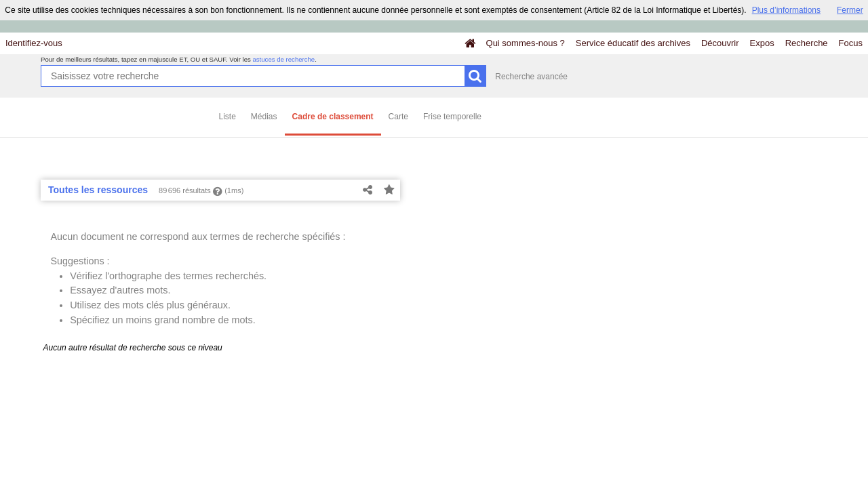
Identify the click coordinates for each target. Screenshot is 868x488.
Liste (228, 117)
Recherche (807, 43)
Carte (398, 117)
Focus (851, 43)
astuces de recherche (283, 59)
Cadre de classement (333, 117)
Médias (264, 117)
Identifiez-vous (34, 43)
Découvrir (720, 43)
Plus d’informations (786, 10)
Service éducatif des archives (633, 43)
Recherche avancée (531, 77)
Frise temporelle (452, 117)
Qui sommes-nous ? (526, 43)
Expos (762, 43)
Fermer (850, 10)
